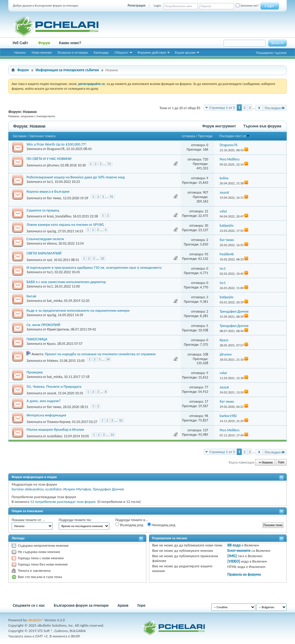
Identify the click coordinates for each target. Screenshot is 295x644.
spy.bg (51, 231)
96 (206, 416)
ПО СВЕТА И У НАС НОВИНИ (49, 159)
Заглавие (20, 136)
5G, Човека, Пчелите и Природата (54, 386)
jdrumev (53, 165)
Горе (281, 462)
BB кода (234, 545)
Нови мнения (42, 52)
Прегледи (205, 136)
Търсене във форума (262, 126)
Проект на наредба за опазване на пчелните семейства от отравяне (100, 354)
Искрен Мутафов (77, 489)
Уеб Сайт (20, 43)
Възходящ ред (129, 525)
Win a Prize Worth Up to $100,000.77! (56, 144)
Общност (121, 52)
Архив (123, 605)
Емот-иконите (239, 550)
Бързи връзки (185, 52)
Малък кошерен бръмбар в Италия (55, 429)
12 (206, 211)
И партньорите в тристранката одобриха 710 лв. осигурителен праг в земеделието (94, 267)
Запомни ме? (247, 6)
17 (206, 401)
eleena (52, 243)
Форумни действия (152, 52)
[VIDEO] (234, 561)
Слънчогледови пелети (45, 239)
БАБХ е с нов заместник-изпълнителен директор (66, 282)
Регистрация (137, 6)
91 (112, 197)
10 (102, 258)
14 (112, 435)
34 (108, 359)
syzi (49, 260)
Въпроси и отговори (73, 52)
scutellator (54, 436)
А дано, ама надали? (44, 401)
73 (109, 164)
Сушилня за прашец (43, 210)
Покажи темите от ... (28, 520)
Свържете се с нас (29, 605)
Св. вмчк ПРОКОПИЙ (43, 325)
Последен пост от (235, 136)
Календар (101, 52)
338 (205, 354)
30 (206, 226)
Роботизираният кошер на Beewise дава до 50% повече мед (76, 177)
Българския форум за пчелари (81, 605)
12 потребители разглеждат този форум (63, 502)
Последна (275, 108)
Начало (20, 52)
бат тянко (54, 198)
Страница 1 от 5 (222, 108)
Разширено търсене (271, 53)
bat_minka (55, 301)
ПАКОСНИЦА (37, 339)
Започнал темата (42, 136)
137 (205, 430)
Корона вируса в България (48, 191)
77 (206, 387)
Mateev (52, 361)
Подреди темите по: (75, 520)
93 (206, 254)
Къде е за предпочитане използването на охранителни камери (78, 310)
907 (205, 192)
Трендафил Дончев (108, 489)
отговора (188, 136)
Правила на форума (244, 574)
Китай (31, 296)
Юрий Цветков (58, 329)
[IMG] (232, 556)
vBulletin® (36, 620)
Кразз (51, 344)
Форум (44, 43)
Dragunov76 (56, 149)
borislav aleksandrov (28, 489)
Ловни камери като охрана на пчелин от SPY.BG (65, 224)
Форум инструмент (219, 126)
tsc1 (50, 182)
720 (205, 159)
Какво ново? (70, 43)
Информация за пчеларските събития (67, 70)
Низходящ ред (161, 525)
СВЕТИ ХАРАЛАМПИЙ (44, 253)
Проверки (35, 372)
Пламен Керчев (59, 421)
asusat (51, 393)
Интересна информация (46, 415)
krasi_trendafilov (59, 216)
